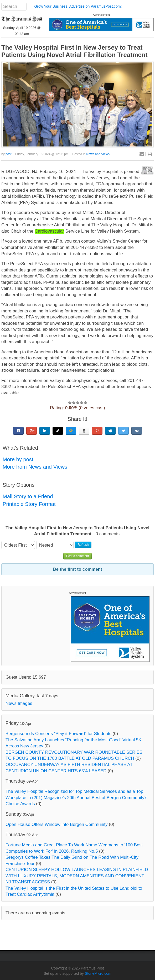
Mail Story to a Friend (28, 496)
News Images (19, 703)
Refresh (83, 545)
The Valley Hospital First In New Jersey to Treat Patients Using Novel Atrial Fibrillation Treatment (74, 51)
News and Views (98, 154)
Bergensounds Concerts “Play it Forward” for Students (58, 734)
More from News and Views (35, 467)
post (9, 154)
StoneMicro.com (98, 973)
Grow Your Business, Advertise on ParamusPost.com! (78, 6)
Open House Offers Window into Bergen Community (57, 824)
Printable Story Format (29, 504)
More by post (18, 459)
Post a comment (78, 556)
